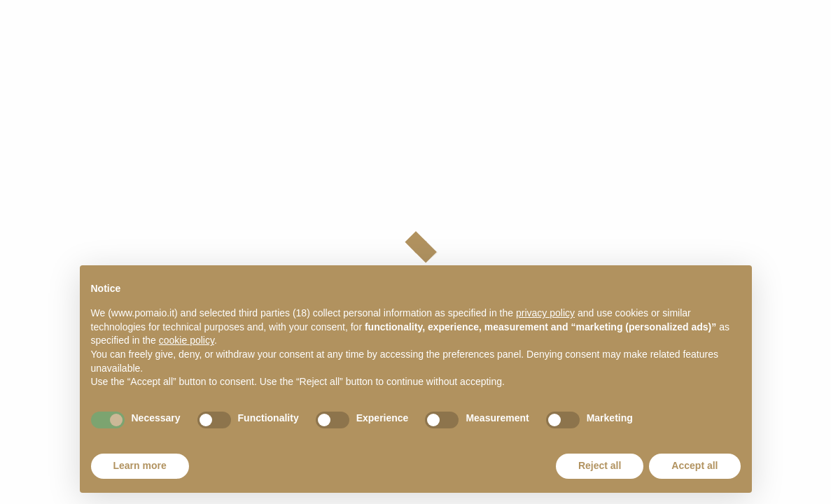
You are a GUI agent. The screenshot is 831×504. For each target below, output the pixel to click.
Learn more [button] (140, 465)
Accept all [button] (694, 465)
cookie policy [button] (187, 340)
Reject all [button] (600, 465)
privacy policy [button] (545, 313)
